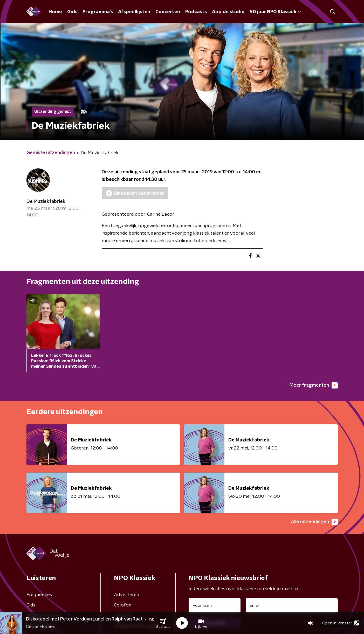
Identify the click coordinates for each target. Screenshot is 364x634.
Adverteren (126, 595)
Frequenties (39, 595)
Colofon (123, 605)
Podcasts (196, 12)
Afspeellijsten (134, 12)
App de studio (228, 12)
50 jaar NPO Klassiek (275, 12)
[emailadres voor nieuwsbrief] (292, 605)
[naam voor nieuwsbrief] (215, 605)
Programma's (98, 12)
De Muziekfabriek (46, 202)
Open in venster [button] (341, 623)
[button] (163, 623)
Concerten (168, 12)
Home (55, 12)
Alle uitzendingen (314, 522)
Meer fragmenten (314, 385)
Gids (72, 12)
